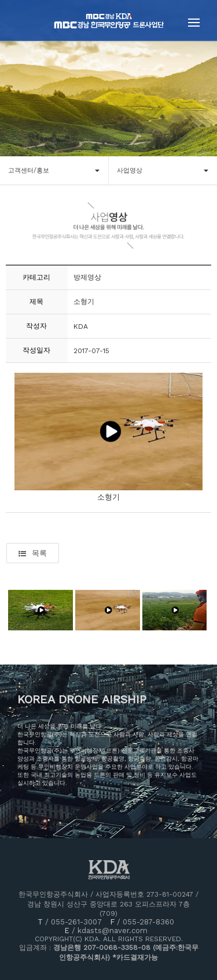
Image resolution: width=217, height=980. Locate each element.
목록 (33, 553)
